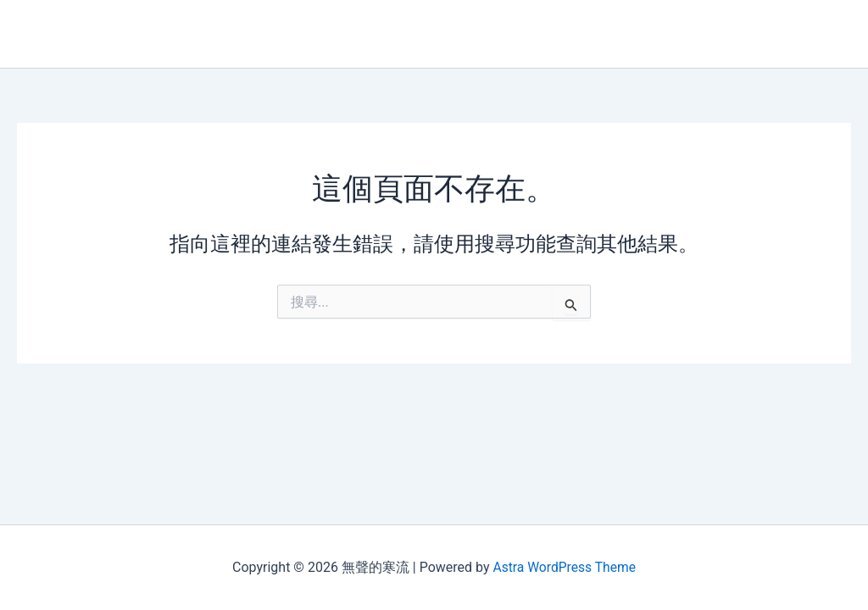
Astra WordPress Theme (564, 567)
